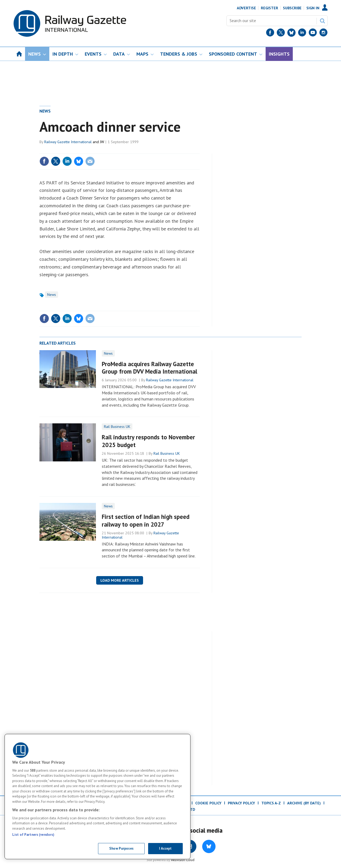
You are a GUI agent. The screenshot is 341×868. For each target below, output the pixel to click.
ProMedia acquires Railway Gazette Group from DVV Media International (149, 368)
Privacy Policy (241, 803)
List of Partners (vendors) (33, 835)
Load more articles (120, 580)
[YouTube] (313, 34)
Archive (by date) (304, 803)
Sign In (313, 8)
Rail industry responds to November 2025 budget (148, 441)
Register (269, 8)
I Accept (165, 848)
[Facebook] (270, 34)
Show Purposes (121, 848)
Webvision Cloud (183, 860)
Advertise (246, 8)
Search (322, 21)
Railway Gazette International (68, 142)
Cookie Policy (208, 803)
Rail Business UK (117, 427)
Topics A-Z (271, 803)
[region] (98, 797)
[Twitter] (281, 34)
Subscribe (292, 8)
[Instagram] (323, 34)
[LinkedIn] (302, 34)
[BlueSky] (291, 34)
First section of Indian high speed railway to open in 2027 (146, 520)
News (45, 111)
